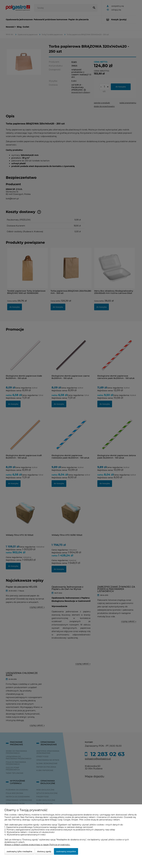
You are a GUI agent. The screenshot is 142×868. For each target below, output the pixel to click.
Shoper (75, 820)
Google (67, 820)
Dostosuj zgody (44, 851)
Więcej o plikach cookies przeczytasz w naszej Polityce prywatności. (37, 845)
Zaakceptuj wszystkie (66, 851)
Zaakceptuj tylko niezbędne (19, 851)
